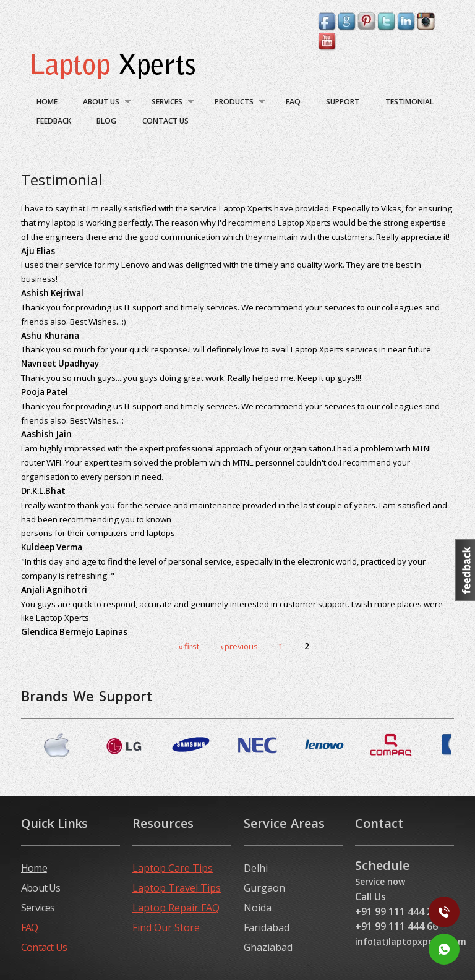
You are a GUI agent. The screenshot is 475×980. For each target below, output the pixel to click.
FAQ (293, 102)
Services (167, 104)
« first (189, 646)
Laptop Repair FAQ (176, 908)
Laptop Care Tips (173, 868)
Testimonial (409, 102)
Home (47, 102)
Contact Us (165, 121)
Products (234, 104)
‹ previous (239, 646)
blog (106, 121)
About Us (102, 104)
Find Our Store (166, 927)
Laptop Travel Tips (177, 888)
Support (343, 102)
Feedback (54, 121)
